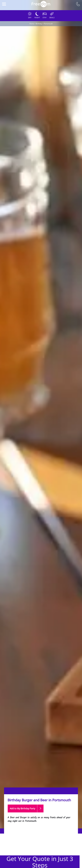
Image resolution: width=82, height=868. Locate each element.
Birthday (39, 24)
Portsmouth (48, 24)
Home (32, 24)
